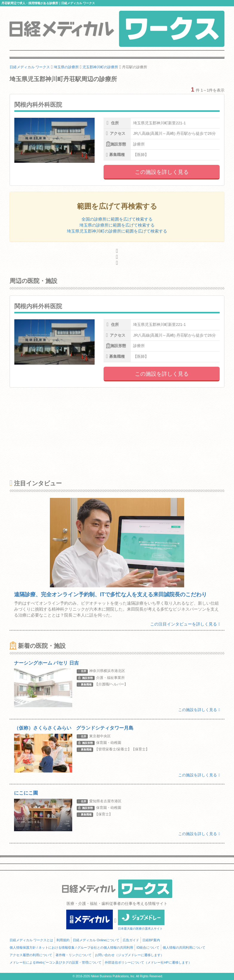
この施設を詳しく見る (162, 172)
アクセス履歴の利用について (31, 955)
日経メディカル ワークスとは (31, 940)
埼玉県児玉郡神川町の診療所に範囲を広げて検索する (117, 231)
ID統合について (148, 948)
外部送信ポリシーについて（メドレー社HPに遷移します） (148, 962)
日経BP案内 (151, 940)
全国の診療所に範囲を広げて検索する (117, 219)
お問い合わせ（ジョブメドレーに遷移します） (129, 955)
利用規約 (63, 940)
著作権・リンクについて (74, 955)
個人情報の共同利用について (184, 948)
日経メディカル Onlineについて (96, 940)
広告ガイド (131, 940)
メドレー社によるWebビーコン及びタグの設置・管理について (56, 962)
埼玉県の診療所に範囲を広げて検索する (117, 225)
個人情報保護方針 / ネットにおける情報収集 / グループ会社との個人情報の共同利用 (71, 948)
